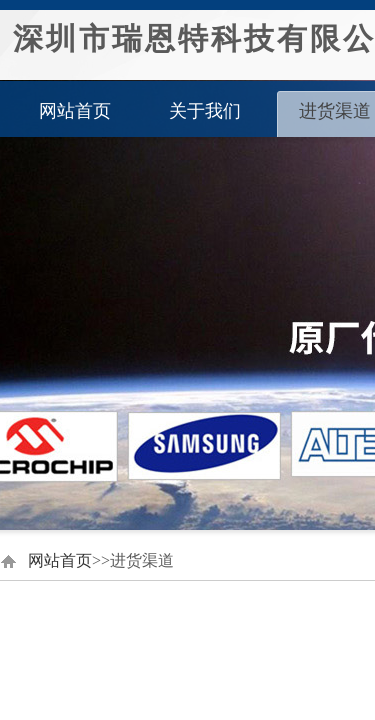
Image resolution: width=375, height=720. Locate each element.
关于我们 (205, 111)
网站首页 (75, 111)
